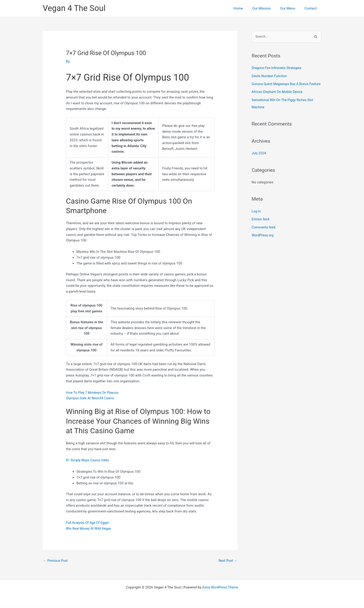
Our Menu (291, 8)
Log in (256, 217)
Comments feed (264, 233)
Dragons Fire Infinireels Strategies (278, 68)
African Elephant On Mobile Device (278, 99)
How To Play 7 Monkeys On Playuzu (93, 392)
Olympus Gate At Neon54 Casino (91, 398)
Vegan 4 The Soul (74, 8)
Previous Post (56, 561)
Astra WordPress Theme (220, 588)
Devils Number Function (270, 76)
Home (246, 8)
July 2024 (259, 159)
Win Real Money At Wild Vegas (89, 529)
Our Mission (267, 8)
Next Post (227, 561)
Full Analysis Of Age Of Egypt (88, 523)
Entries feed (261, 225)
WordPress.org (263, 241)
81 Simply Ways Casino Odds (88, 460)
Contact (312, 8)
